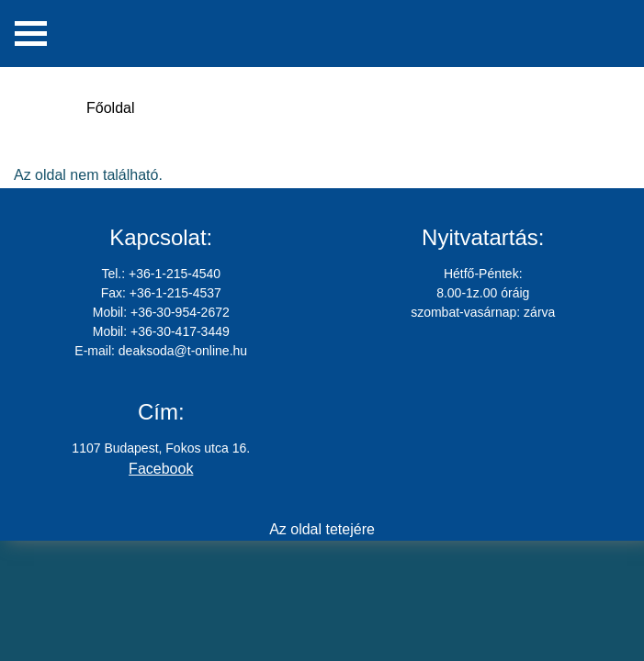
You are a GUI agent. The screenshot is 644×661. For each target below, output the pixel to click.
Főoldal (110, 108)
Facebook (161, 469)
